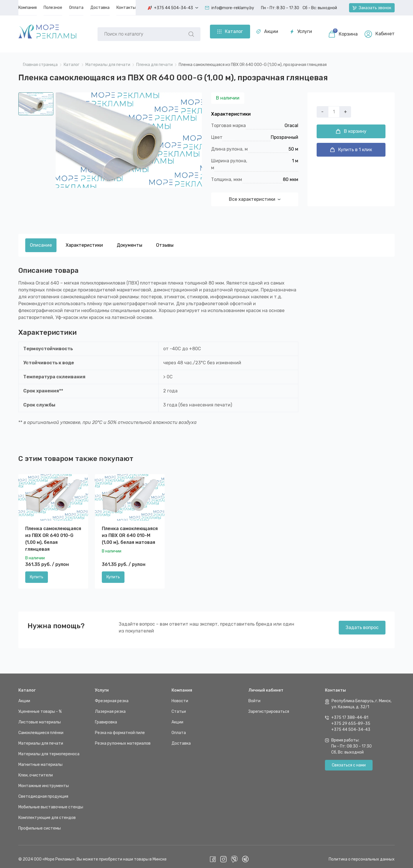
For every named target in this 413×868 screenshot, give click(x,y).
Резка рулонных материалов (123, 738)
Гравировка (106, 717)
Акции (152, 31)
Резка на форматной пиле (120, 728)
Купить (37, 572)
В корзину (351, 136)
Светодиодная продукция (43, 791)
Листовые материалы (40, 717)
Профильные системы (40, 823)
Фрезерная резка (112, 696)
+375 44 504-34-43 (351, 724)
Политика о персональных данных (362, 854)
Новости (180, 696)
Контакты (335, 685)
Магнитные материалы (40, 759)
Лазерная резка (110, 706)
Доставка (181, 738)
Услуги (186, 31)
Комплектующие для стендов (47, 812)
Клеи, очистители (36, 770)
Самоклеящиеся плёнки (41, 728)
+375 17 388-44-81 (350, 712)
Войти (254, 696)
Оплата (179, 728)
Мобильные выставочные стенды (51, 802)
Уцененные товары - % (40, 706)
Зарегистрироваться (269, 706)
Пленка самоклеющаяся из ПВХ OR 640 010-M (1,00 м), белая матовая (130, 530)
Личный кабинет (266, 685)
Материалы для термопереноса (49, 749)
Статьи (179, 706)
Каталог (27, 685)
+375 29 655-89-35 (351, 718)
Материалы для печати (41, 738)
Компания (182, 685)
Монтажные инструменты (44, 781)
